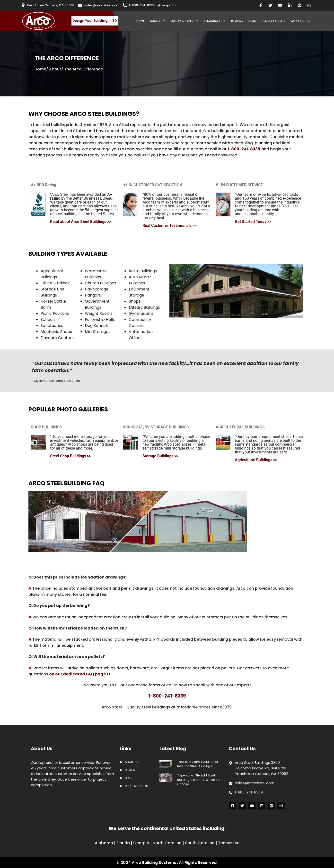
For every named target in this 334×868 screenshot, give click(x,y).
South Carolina (200, 843)
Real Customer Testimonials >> (169, 226)
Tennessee (229, 843)
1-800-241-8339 (244, 149)
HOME (141, 21)
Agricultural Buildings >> (256, 460)
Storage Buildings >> (160, 456)
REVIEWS (237, 21)
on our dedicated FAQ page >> (80, 674)
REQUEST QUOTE (274, 21)
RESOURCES (215, 21)
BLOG (252, 21)
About (55, 69)
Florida (123, 843)
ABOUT (158, 21)
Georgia (141, 843)
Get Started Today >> (253, 222)
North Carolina (167, 843)
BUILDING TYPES (185, 21)
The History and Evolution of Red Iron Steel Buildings (198, 764)
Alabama (104, 843)
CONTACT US (300, 21)
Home (40, 69)
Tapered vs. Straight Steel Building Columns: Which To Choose (198, 780)
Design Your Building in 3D (95, 21)
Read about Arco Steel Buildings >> (81, 222)
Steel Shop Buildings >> (70, 456)
